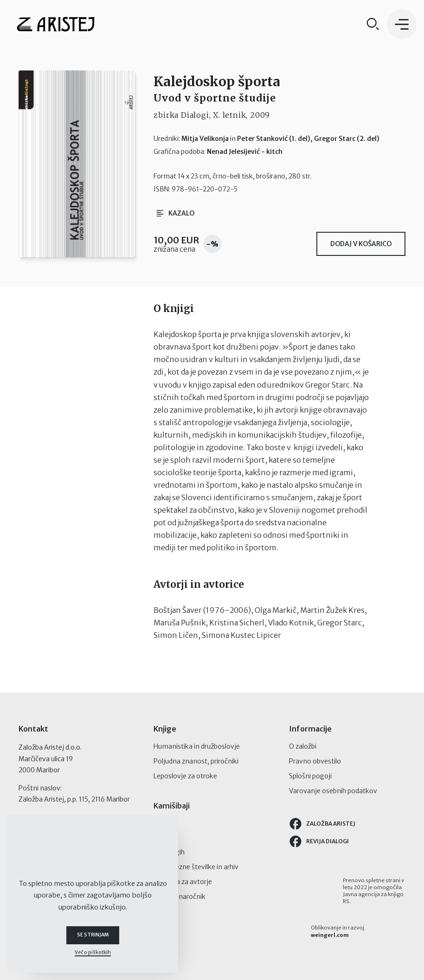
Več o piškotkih (93, 952)
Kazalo (176, 213)
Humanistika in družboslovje (197, 746)
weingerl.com (330, 935)
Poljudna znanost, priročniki (196, 761)
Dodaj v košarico (361, 244)
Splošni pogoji (310, 776)
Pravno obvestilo (315, 761)
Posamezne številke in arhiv (196, 867)
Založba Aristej (322, 824)
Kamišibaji (172, 806)
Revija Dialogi (319, 841)
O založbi (303, 746)
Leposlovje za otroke (185, 776)
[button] (402, 24)
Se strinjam (93, 935)
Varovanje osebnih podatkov (333, 791)
